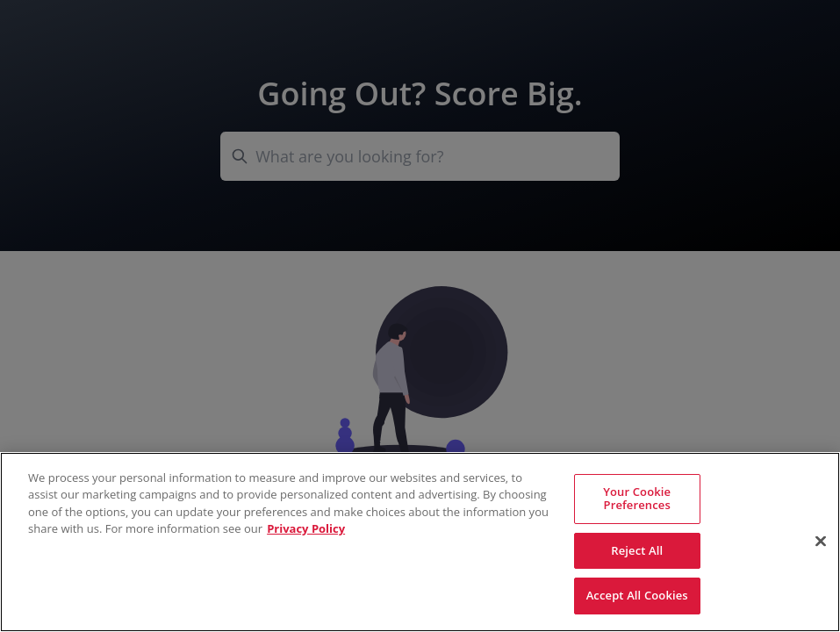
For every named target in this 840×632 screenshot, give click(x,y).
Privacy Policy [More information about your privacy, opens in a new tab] (306, 528)
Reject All (637, 550)
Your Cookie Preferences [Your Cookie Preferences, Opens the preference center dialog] (637, 499)
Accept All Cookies (637, 595)
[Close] (821, 542)
